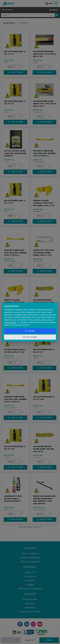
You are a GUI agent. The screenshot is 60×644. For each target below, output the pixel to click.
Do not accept (30, 337)
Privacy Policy (10, 323)
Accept (30, 331)
